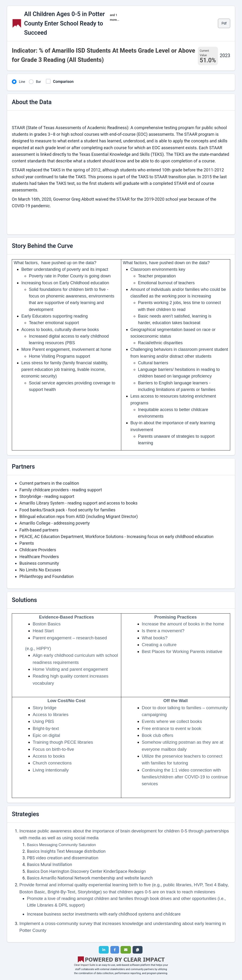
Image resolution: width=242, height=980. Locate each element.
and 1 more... (115, 17)
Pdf (224, 23)
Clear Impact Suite (85, 965)
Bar (38, 82)
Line (22, 82)
